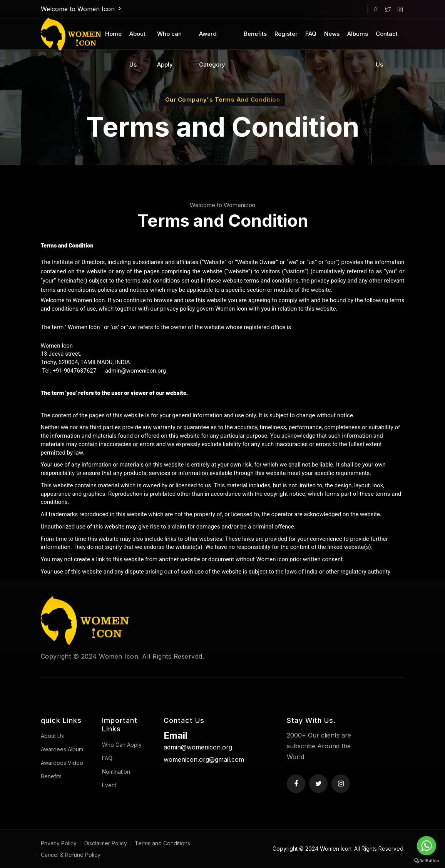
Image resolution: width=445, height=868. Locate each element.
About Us (137, 40)
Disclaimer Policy (106, 843)
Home (113, 34)
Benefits (255, 34)
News (332, 34)
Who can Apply (169, 40)
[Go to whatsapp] (427, 846)
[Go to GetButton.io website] (427, 860)
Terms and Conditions (162, 843)
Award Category (212, 40)
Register (286, 34)
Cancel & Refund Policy (71, 855)
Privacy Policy (59, 843)
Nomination (116, 772)
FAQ (311, 34)
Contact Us (387, 40)
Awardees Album (62, 749)
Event (109, 785)
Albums (358, 34)
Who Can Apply (122, 745)
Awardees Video (62, 763)
